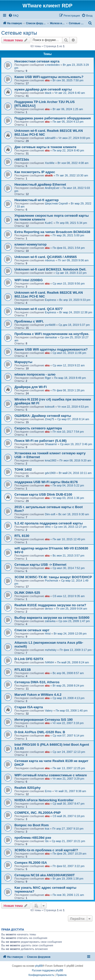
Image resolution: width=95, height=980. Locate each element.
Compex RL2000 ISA (31, 863)
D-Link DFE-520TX (29, 659)
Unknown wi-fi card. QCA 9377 (39, 309)
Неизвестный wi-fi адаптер (36, 200)
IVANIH (49, 662)
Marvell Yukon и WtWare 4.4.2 (38, 695)
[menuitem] (13, 16)
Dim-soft (50, 514)
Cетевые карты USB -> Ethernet (40, 565)
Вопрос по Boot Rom (32, 825)
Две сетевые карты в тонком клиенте (45, 147)
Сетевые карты (19, 33)
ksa (47, 829)
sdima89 (50, 138)
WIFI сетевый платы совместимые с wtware (51, 775)
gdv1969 (50, 473)
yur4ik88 (50, 325)
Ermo (48, 791)
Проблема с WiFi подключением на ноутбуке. (52, 334)
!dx (47, 841)
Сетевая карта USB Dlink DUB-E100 (43, 494)
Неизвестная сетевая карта (37, 61)
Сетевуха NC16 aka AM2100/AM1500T (45, 875)
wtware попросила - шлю (35, 374)
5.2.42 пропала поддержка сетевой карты (49, 523)
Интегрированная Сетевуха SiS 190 (44, 720)
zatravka (50, 621)
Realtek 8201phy (27, 788)
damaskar (51, 337)
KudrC (49, 223)
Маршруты (23, 362)
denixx (49, 609)
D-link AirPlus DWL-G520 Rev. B (40, 732)
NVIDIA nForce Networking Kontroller (44, 800)
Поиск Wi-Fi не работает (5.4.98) (41, 441)
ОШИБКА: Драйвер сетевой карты (43, 416)
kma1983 (51, 460)
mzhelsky (51, 650)
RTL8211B (23, 670)
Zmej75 (50, 419)
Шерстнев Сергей (56, 203)
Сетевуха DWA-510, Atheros (37, 682)
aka (47, 80)
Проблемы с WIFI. (29, 321)
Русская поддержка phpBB (48, 970)
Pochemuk (51, 581)
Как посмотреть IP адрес (35, 172)
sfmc (48, 527)
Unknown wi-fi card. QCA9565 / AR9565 (46, 257)
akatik (49, 175)
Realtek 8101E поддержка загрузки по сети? (50, 605)
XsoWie (50, 163)
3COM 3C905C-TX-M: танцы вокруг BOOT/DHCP (53, 577)
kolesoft (50, 407)
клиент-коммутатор (31, 244)
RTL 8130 (22, 536)
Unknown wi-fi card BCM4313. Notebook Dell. (50, 269)
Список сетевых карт (32, 630)
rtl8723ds (22, 159)
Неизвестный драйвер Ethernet (40, 184)
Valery (49, 711)
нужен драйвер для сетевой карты (43, 89)
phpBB (39, 966)
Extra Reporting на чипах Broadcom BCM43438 (52, 232)
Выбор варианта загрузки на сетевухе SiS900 (52, 618)
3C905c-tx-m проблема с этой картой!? (46, 850)
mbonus (50, 260)
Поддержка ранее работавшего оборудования (53, 118)
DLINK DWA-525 (27, 593)
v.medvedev (52, 65)
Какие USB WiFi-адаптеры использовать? (49, 77)
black (48, 93)
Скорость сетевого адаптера (38, 428)
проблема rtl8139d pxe (33, 838)
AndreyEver (52, 188)
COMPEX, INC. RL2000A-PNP (37, 813)
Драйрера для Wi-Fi (31, 387)
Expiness (51, 300)
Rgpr (48, 378)
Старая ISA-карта (29, 707)
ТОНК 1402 (23, 469)
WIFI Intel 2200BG (29, 280)
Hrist (48, 634)
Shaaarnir (51, 444)
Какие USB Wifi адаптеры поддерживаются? (51, 349)
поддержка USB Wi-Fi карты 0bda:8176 (46, 482)
